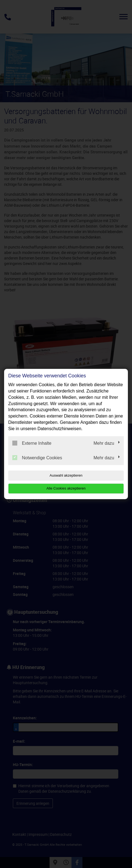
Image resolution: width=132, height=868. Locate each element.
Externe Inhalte (32, 443)
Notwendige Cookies (37, 458)
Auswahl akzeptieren (66, 475)
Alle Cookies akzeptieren (66, 488)
